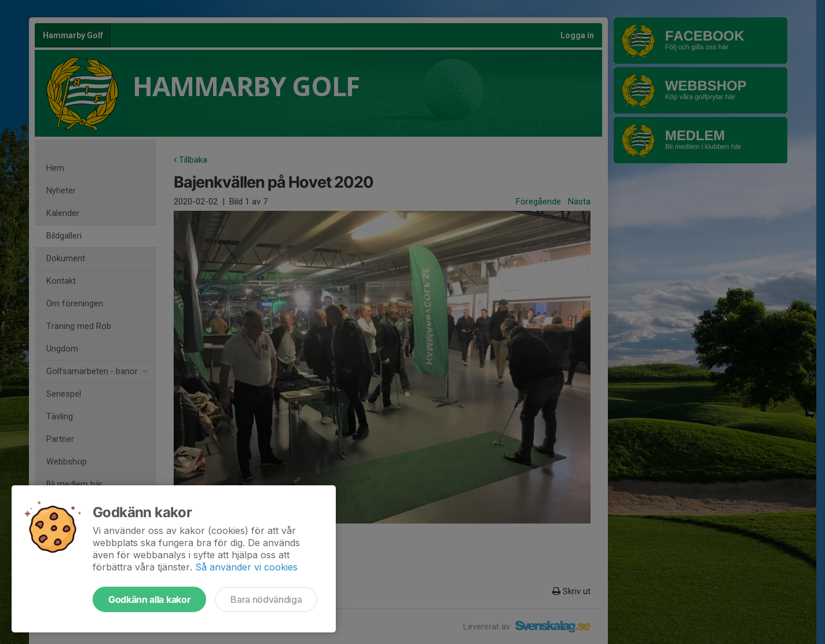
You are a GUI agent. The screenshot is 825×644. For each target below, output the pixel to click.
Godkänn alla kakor (149, 599)
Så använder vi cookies (246, 567)
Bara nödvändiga (266, 599)
